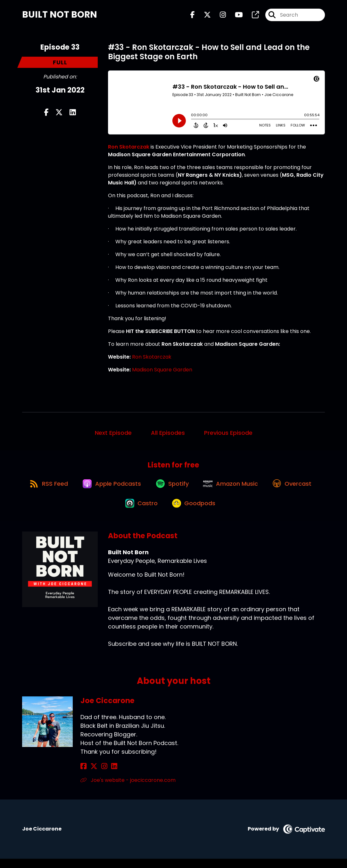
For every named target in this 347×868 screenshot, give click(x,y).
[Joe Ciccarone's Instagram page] (99, 776)
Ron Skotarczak (152, 359)
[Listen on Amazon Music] (261, 489)
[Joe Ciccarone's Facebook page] (83, 776)
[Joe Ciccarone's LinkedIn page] (107, 776)
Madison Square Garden (162, 372)
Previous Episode (228, 435)
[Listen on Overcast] (116, 512)
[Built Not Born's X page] (203, 16)
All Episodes (168, 435)
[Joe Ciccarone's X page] (91, 776)
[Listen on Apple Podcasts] (137, 489)
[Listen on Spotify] (200, 489)
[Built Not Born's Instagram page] (219, 16)
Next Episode (113, 435)
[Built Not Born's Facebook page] (193, 16)
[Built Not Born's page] (252, 16)
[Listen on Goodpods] (223, 512)
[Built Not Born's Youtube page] (235, 16)
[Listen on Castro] (168, 512)
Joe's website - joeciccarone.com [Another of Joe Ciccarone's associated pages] (128, 789)
